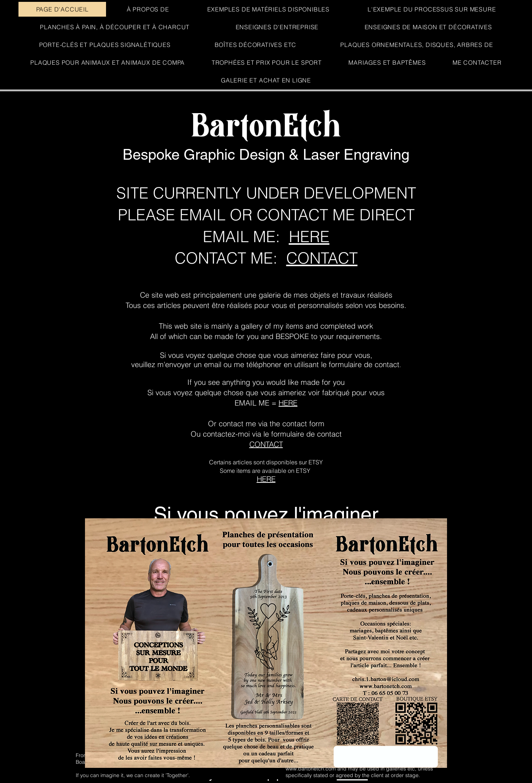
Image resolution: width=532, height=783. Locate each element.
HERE (309, 237)
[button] (266, 80)
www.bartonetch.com (311, 769)
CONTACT (322, 258)
